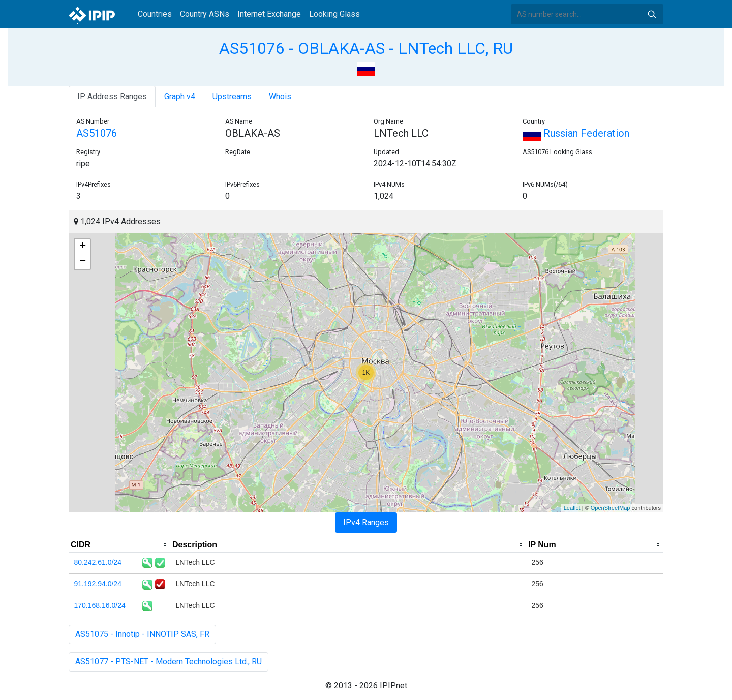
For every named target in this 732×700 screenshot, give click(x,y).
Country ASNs (205, 14)
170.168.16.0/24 (100, 605)
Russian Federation (576, 133)
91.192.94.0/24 (98, 584)
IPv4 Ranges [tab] (366, 522)
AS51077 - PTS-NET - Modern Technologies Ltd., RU (169, 662)
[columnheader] (119, 545)
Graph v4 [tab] (180, 96)
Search (652, 14)
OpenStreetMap (611, 508)
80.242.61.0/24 (98, 562)
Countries (155, 14)
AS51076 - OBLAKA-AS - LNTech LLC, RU (366, 48)
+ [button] (83, 247)
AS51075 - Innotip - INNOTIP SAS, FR (142, 634)
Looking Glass (334, 14)
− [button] (83, 262)
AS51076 (97, 133)
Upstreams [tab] (232, 96)
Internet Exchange (269, 14)
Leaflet (572, 508)
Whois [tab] (280, 96)
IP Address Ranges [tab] (112, 96)
